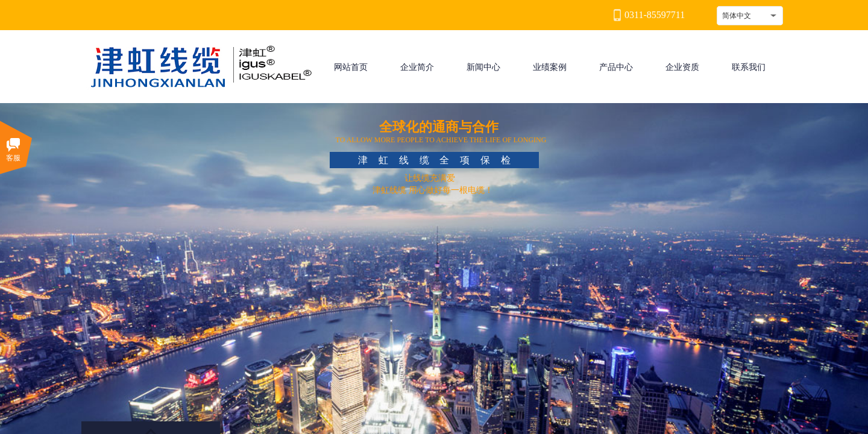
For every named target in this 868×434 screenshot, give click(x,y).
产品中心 (616, 67)
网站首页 (351, 67)
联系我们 (749, 67)
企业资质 (682, 67)
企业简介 (417, 67)
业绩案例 (550, 67)
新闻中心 (483, 67)
